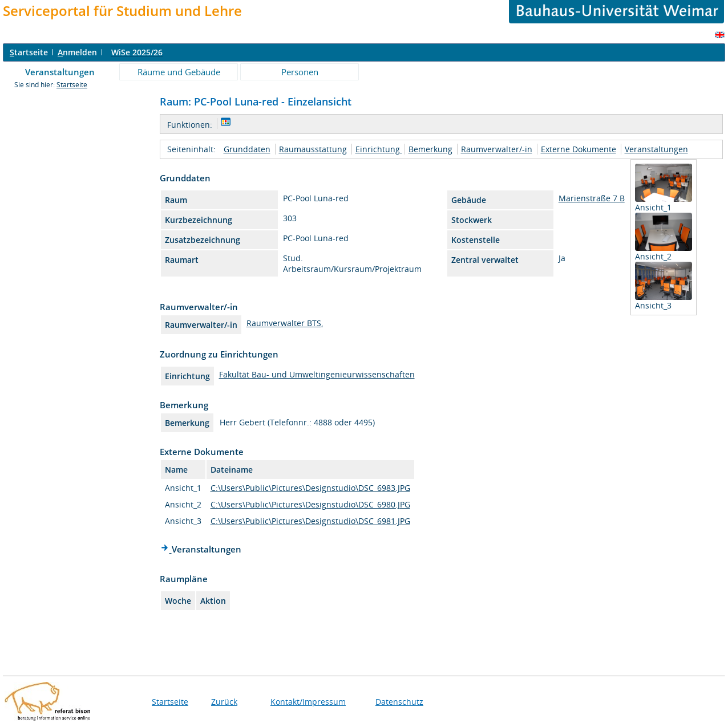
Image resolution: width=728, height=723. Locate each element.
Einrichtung (379, 149)
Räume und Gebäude (179, 72)
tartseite (29, 52)
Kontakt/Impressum (308, 702)
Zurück (224, 702)
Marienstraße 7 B (592, 198)
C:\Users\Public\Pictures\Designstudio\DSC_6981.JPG (310, 521)
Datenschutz (399, 702)
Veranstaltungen (60, 72)
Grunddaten (247, 149)
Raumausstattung (313, 149)
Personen (300, 72)
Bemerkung (430, 149)
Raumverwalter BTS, (285, 323)
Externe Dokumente (579, 149)
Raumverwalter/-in (497, 149)
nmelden (77, 52)
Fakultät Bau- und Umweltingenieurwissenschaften (317, 374)
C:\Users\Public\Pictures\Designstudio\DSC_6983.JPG (310, 488)
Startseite (72, 85)
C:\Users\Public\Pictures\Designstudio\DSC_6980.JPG (310, 504)
